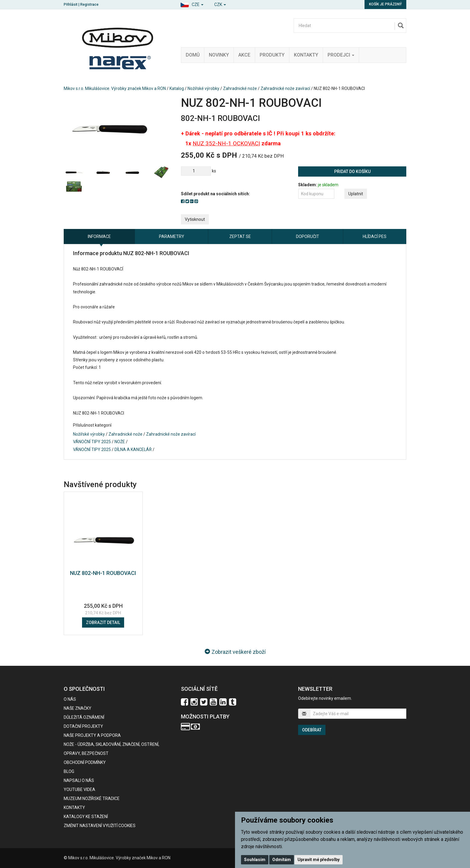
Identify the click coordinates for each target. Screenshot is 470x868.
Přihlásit (71, 5)
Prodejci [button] (341, 55)
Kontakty (306, 55)
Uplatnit (356, 194)
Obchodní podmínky (85, 762)
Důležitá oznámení (84, 717)
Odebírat (312, 730)
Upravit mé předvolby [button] (319, 860)
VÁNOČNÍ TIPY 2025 (92, 442)
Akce (244, 55)
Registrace (89, 5)
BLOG (69, 771)
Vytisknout (195, 219)
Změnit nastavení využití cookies (100, 826)
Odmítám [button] (282, 860)
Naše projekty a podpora (92, 735)
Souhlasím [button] (255, 860)
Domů (193, 55)
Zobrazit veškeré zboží (235, 652)
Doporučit (308, 236)
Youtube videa (79, 789)
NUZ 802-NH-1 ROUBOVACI (103, 573)
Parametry (172, 236)
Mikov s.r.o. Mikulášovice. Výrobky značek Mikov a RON (115, 88)
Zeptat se (240, 236)
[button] (192, 4)
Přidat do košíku (352, 171)
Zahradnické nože (240, 88)
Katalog (177, 88)
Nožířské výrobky (203, 88)
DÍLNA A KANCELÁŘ (133, 449)
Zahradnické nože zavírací (285, 88)
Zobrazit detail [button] (103, 622)
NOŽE (120, 442)
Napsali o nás (79, 780)
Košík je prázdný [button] (385, 4)
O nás (70, 699)
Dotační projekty (83, 726)
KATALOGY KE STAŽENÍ (86, 817)
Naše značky (78, 708)
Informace (99, 236)
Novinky (219, 55)
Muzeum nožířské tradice (92, 798)
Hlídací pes (375, 236)
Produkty (272, 55)
